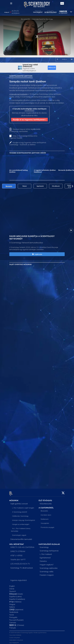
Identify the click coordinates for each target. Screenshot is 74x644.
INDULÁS (52, 68)
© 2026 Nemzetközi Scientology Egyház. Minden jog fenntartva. (28, 631)
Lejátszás (37, 254)
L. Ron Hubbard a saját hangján (23, 507)
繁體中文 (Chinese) (17, 624)
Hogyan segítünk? (47, 563)
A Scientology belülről (20, 511)
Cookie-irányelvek (15, 636)
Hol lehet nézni (46, 514)
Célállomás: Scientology (20, 515)
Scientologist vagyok (19, 534)
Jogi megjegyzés (14, 641)
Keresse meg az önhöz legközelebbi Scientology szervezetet (25, 130)
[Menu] (11, 3)
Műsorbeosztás (46, 502)
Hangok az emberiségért (21, 523)
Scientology (44, 546)
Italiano (12, 606)
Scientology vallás (47, 570)
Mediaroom (45, 518)
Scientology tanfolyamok (49, 549)
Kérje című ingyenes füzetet (23, 137)
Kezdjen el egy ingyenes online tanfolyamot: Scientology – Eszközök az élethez (28, 144)
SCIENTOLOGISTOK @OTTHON (21, 76)
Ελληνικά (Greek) (16, 593)
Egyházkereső (45, 556)
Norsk (12, 614)
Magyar (12, 603)
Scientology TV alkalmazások (22, 567)
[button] (72, 186)
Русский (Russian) (16, 619)
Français (13, 627)
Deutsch (13, 590)
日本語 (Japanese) (16, 608)
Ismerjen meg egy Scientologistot (24, 519)
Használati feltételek (15, 634)
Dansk (12, 587)
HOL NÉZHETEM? (17, 543)
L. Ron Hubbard (46, 553)
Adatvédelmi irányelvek (16, 639)
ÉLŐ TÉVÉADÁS (45, 499)
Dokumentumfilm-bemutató (21, 538)
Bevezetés (44, 510)
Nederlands (14, 611)
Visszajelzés (45, 522)
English (12, 585)
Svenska (13, 621)
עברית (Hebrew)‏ (15, 600)
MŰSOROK (14, 499)
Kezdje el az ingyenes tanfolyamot (29, 119)
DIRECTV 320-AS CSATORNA (22, 546)
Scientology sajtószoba (49, 567)
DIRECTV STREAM (18, 550)
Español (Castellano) (17, 598)
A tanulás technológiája (18, 94)
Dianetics (43, 560)
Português (13, 616)
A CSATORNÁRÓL (46, 506)
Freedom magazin (47, 574)
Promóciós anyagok (47, 526)
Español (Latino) (16, 595)
